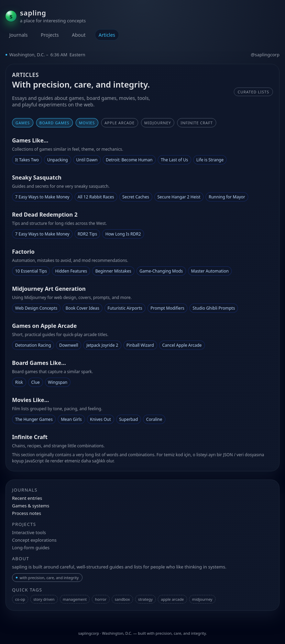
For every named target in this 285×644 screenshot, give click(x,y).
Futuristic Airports (125, 308)
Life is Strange (210, 160)
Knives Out (101, 419)
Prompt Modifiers (168, 308)
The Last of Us (174, 160)
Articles (107, 35)
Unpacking (57, 160)
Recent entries (27, 498)
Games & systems (31, 506)
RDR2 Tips (87, 234)
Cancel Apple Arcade (182, 345)
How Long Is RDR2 (123, 234)
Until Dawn (87, 160)
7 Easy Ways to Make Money (42, 197)
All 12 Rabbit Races (96, 197)
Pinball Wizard (140, 345)
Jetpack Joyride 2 (102, 345)
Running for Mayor (227, 197)
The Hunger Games (34, 419)
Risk (19, 382)
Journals (19, 35)
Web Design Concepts (36, 308)
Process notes (26, 513)
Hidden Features (71, 271)
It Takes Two (27, 160)
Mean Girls (71, 419)
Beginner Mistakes (113, 271)
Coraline (154, 419)
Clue (36, 382)
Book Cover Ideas (83, 308)
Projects (50, 35)
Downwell (69, 345)
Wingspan (58, 382)
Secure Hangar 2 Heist (179, 197)
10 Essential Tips (31, 271)
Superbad (129, 419)
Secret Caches (136, 197)
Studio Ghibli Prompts (214, 308)
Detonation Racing (33, 345)
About (79, 35)
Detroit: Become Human (129, 160)
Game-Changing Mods (161, 271)
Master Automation (210, 271)
